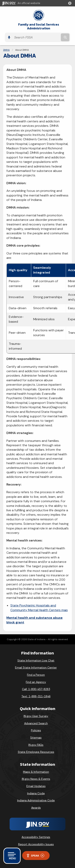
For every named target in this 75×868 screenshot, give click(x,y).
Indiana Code (36, 793)
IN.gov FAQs (36, 745)
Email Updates (36, 786)
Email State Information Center (36, 668)
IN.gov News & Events (36, 779)
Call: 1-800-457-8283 (36, 689)
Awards (36, 808)
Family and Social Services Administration (39, 26)
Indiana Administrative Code (36, 800)
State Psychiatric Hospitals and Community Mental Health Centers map (39, 608)
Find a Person (36, 675)
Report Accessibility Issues (36, 844)
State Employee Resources (36, 752)
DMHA (6, 50)
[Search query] (36, 37)
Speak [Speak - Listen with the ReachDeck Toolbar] (35, 856)
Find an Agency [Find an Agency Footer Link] (36, 682)
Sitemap (36, 738)
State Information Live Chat (36, 660)
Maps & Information (36, 772)
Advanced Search (36, 723)
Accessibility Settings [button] (36, 837)
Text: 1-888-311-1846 (36, 696)
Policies (36, 730)
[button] (71, 3)
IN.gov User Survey (36, 716)
